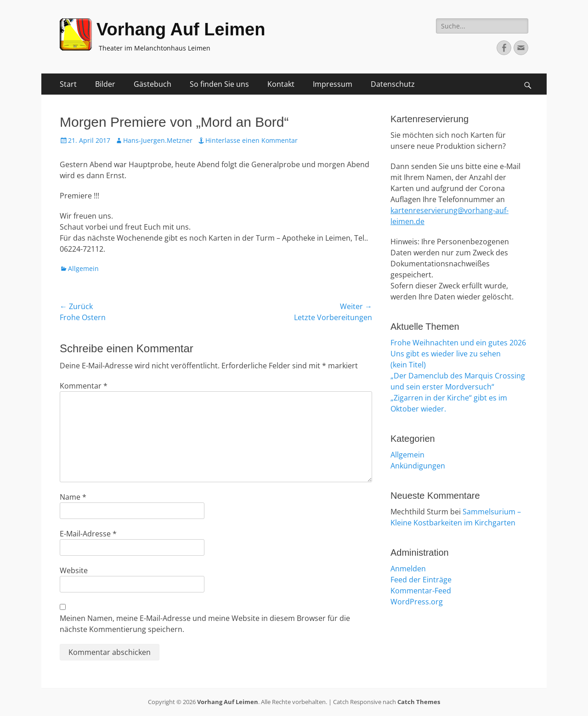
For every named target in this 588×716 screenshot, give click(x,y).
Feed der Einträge (421, 580)
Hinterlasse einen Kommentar (252, 140)
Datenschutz (393, 84)
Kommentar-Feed (421, 591)
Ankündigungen (418, 466)
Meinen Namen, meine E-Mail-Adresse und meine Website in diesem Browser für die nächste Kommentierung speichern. (205, 624)
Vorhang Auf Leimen (181, 29)
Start (68, 84)
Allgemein (83, 268)
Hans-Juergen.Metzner (158, 140)
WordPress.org (417, 602)
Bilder (105, 84)
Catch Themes (419, 702)
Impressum (333, 84)
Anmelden (408, 569)
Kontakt (281, 84)
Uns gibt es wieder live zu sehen (446, 354)
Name (73, 497)
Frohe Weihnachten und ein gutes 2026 (458, 343)
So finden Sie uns (219, 84)
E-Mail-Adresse (88, 534)
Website (74, 570)
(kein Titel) (408, 365)
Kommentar (84, 386)
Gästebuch (153, 84)
